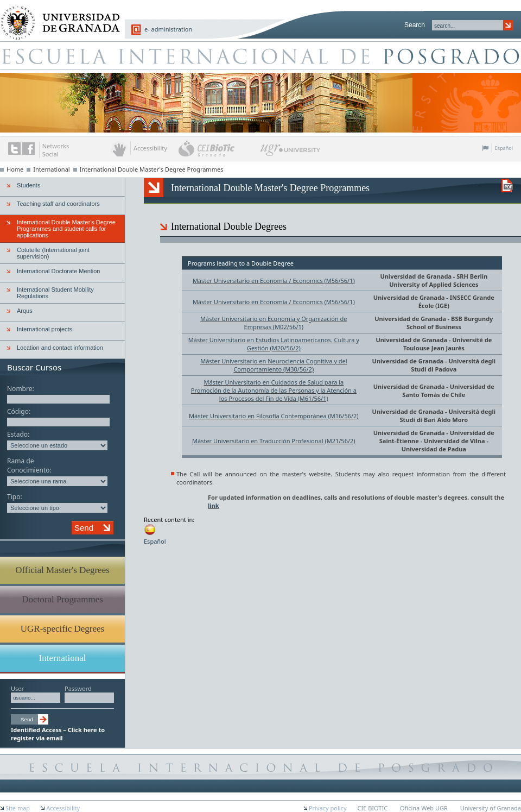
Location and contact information (60, 348)
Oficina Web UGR (424, 808)
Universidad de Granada (416, 276)
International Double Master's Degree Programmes (152, 169)
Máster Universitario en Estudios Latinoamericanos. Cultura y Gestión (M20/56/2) (274, 344)
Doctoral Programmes (62, 599)
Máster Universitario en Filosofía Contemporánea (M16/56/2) (274, 416)
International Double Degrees (229, 226)
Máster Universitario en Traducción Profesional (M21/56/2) (274, 441)
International (52, 169)
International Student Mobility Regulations (55, 293)
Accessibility (63, 808)
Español (504, 148)
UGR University (291, 153)
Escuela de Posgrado (260, 55)
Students (28, 185)
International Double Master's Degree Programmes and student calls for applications (66, 229)
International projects (45, 329)
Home (15, 169)
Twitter (14, 149)
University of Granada (56, 17)
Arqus (25, 311)
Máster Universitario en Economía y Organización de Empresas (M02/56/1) (274, 323)
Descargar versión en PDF (507, 185)
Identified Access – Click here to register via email (58, 734)
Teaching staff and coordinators (58, 204)
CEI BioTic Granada (218, 148)
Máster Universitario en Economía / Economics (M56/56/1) (274, 281)
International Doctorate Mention (58, 271)
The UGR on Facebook (28, 149)
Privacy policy (328, 808)
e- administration (168, 29)
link (214, 505)
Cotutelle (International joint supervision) (53, 253)
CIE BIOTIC (373, 808)
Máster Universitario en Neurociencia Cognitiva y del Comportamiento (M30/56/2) (274, 365)
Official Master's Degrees (62, 570)
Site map (18, 808)
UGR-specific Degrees (62, 629)
